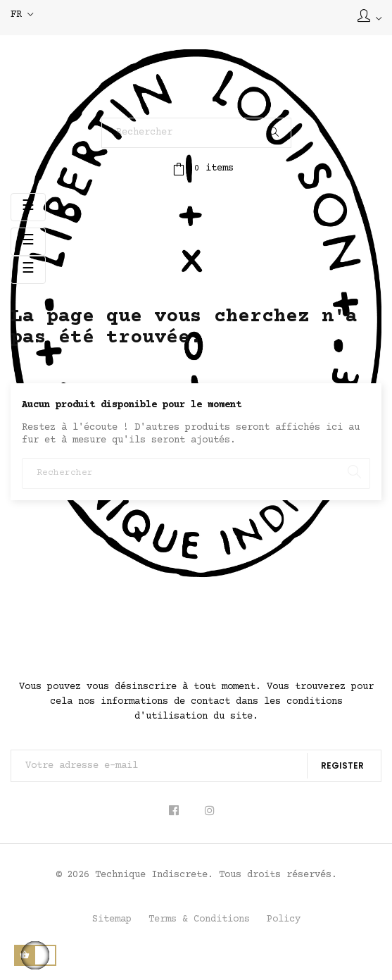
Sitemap (112, 919)
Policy (284, 919)
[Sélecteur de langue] (22, 15)
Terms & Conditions (199, 919)
